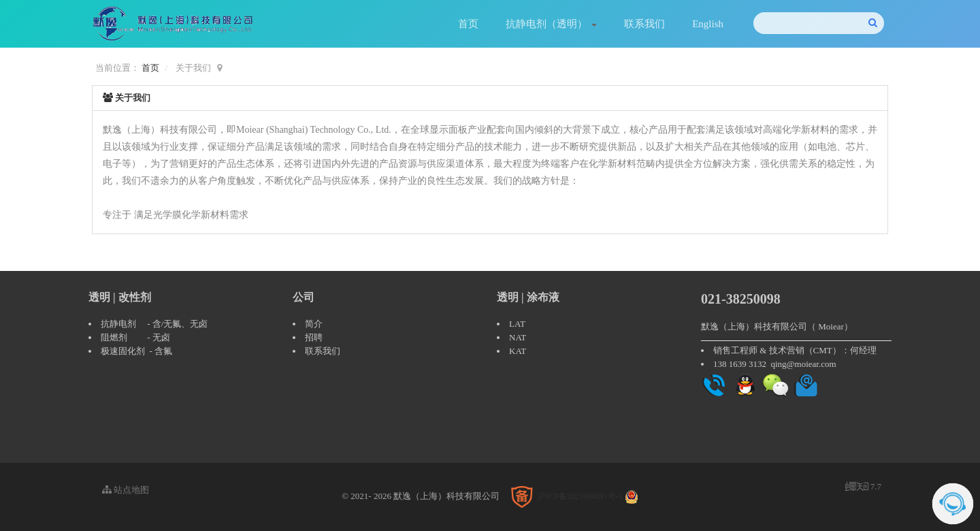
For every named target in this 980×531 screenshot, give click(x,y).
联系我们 (644, 24)
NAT (518, 337)
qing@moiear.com (804, 364)
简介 (314, 324)
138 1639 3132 (740, 364)
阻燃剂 (114, 337)
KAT (518, 351)
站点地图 (126, 490)
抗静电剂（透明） (551, 24)
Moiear (831, 326)
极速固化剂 (123, 351)
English (708, 24)
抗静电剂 (118, 324)
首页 (468, 24)
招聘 (314, 337)
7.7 (864, 487)
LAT (517, 324)
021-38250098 (741, 299)
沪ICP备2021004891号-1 (580, 496)
